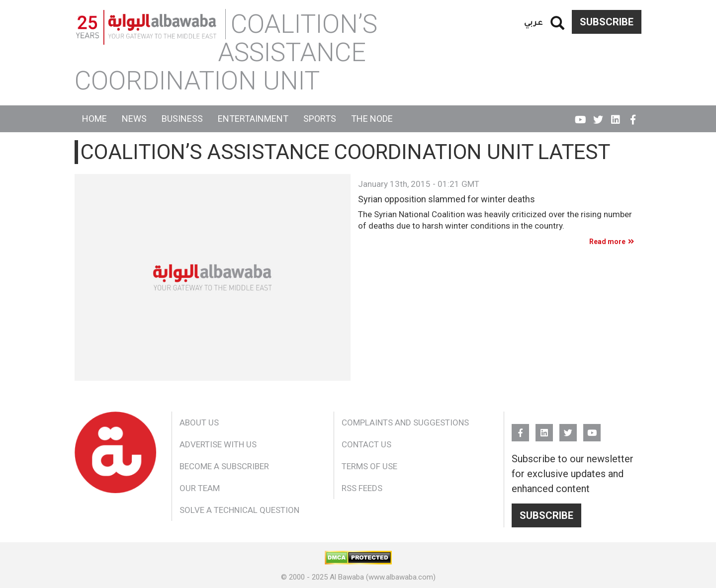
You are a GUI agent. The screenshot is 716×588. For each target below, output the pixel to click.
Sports (320, 119)
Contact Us (366, 444)
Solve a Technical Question (239, 510)
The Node (372, 119)
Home (94, 119)
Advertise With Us (218, 444)
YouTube (581, 115)
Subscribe (607, 22)
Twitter (598, 115)
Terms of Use (369, 466)
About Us (199, 422)
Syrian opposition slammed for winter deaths (447, 199)
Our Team (200, 488)
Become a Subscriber (224, 466)
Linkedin (615, 115)
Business (182, 119)
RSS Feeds (362, 488)
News (134, 119)
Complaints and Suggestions (405, 422)
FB (633, 115)
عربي (534, 22)
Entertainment (253, 119)
